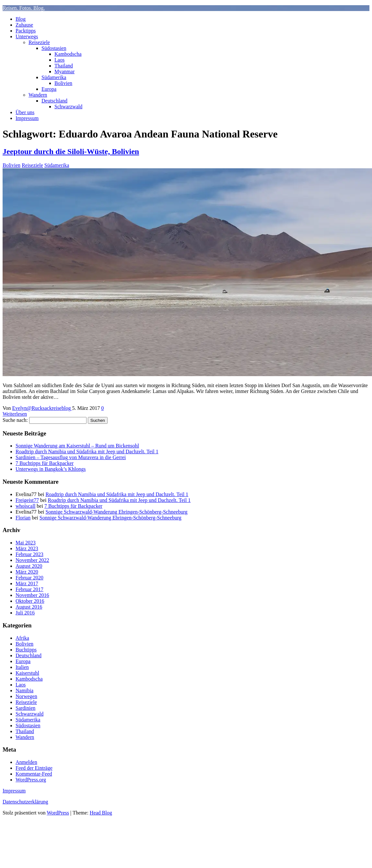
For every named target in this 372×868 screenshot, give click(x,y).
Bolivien (63, 83)
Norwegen (26, 696)
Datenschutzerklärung (25, 802)
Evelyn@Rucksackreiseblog (42, 408)
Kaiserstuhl (27, 673)
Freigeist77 (27, 500)
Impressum (27, 118)
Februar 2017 (29, 589)
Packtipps (26, 31)
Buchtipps (26, 650)
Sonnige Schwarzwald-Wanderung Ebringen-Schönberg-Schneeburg (116, 512)
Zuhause (24, 25)
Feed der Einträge (34, 768)
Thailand (64, 66)
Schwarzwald (68, 107)
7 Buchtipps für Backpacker (45, 463)
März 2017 (27, 583)
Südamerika (54, 77)
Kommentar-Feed (34, 774)
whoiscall (25, 506)
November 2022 (32, 560)
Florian (23, 518)
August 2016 (29, 607)
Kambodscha (68, 54)
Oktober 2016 (30, 601)
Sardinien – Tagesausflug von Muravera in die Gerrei (71, 457)
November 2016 (32, 595)
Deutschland (54, 101)
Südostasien (54, 48)
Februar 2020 (29, 578)
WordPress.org (31, 780)
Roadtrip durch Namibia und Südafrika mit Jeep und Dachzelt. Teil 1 (87, 452)
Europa (49, 89)
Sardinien (25, 708)
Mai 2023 (26, 543)
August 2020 (29, 566)
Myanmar (64, 71)
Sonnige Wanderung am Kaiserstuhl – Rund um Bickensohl (77, 446)
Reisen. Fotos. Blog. (24, 8)
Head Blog (101, 813)
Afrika (22, 638)
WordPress (58, 813)
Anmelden (26, 762)
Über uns (25, 112)
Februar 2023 (29, 554)
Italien (22, 667)
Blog (21, 19)
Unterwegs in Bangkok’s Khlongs (51, 469)
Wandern (38, 95)
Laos (59, 60)
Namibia (24, 690)
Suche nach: (15, 420)
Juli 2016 (25, 613)
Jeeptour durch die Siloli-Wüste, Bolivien (71, 151)
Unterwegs (27, 36)
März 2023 (27, 548)
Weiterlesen (15, 414)
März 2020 (27, 572)
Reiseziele (39, 42)
